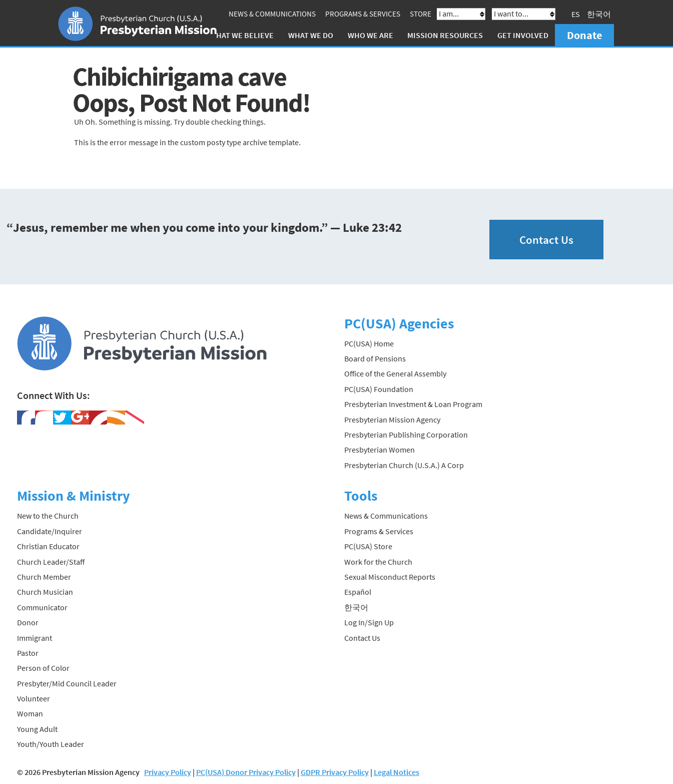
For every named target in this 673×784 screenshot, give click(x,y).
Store (421, 14)
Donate (584, 35)
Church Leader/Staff (51, 562)
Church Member (44, 577)
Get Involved (523, 35)
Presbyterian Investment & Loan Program (413, 404)
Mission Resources (445, 35)
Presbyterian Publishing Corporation (406, 435)
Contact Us (546, 240)
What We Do (311, 35)
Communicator (42, 607)
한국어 (599, 14)
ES (576, 14)
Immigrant (35, 638)
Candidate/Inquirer (50, 531)
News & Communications (272, 14)
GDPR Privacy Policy (335, 772)
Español (358, 592)
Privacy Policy (168, 772)
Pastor (28, 653)
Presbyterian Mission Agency (392, 420)
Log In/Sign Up (369, 622)
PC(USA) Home (369, 343)
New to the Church (48, 516)
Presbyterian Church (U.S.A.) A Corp (404, 465)
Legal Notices (397, 772)
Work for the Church (378, 562)
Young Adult (37, 729)
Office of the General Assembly (395, 373)
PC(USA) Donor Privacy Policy (246, 772)
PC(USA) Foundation (379, 389)
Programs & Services (363, 14)
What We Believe (242, 35)
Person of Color (43, 668)
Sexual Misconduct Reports (390, 577)
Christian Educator (48, 546)
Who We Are (371, 35)
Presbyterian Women (380, 450)
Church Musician (45, 592)
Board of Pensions (375, 358)
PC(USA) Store (368, 546)
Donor (28, 622)
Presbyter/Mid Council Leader (67, 683)
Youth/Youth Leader (51, 744)
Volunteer (34, 698)
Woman (30, 713)
